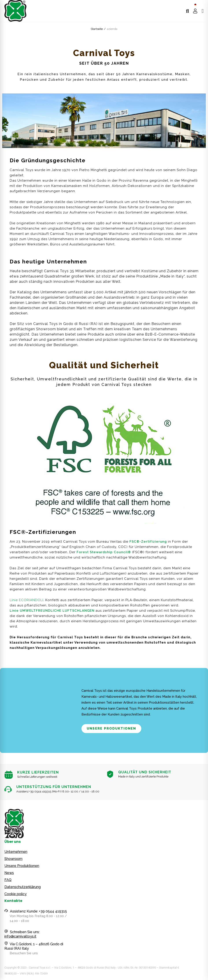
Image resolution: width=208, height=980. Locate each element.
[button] (111, 729)
